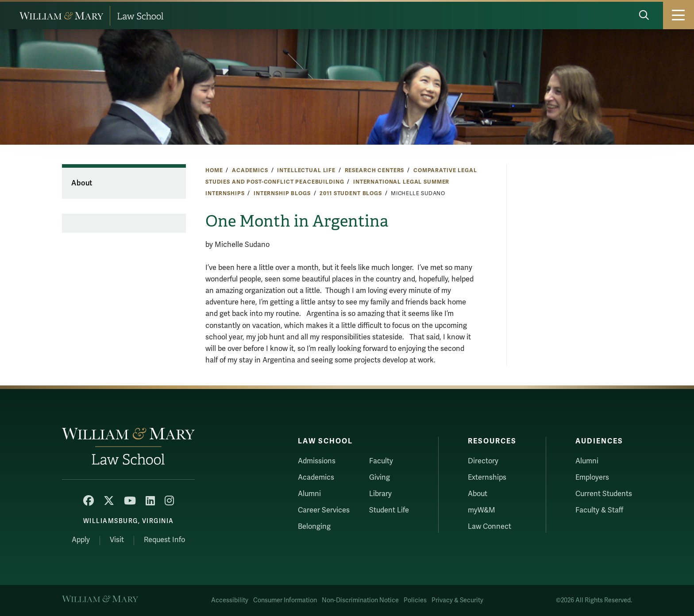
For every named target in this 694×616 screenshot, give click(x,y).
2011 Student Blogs (351, 193)
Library (380, 494)
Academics (250, 170)
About (82, 183)
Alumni (309, 494)
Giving (380, 477)
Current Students (604, 494)
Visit (117, 540)
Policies (415, 600)
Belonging (314, 527)
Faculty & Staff (599, 510)
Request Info (164, 540)
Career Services (324, 510)
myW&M (482, 510)
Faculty (381, 461)
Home (214, 170)
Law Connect (490, 527)
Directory (483, 461)
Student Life (389, 510)
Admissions (317, 461)
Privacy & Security (457, 600)
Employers (592, 477)
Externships (487, 477)
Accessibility (230, 600)
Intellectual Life (306, 170)
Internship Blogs (282, 193)
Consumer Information (285, 600)
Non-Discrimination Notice (360, 600)
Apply (81, 540)
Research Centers (375, 170)
